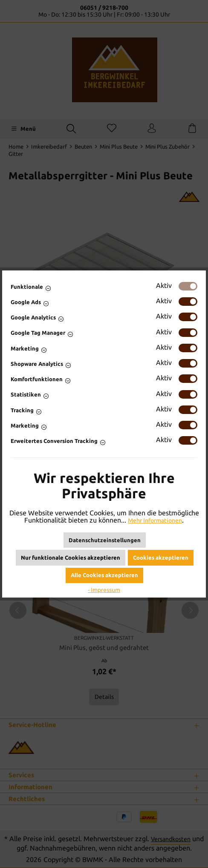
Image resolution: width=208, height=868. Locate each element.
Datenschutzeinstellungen (105, 540)
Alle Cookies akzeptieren (104, 575)
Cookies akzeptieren (161, 558)
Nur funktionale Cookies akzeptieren (71, 558)
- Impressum (104, 590)
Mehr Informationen (155, 520)
